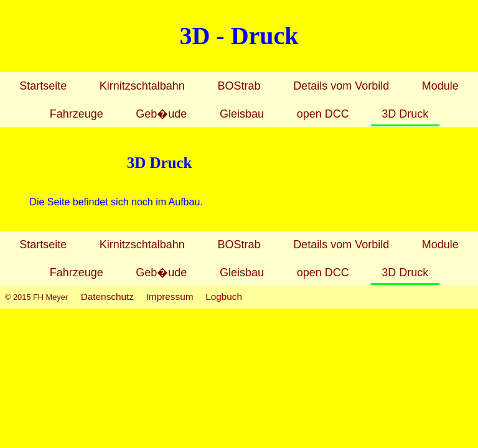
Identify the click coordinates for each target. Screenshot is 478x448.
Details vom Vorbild (341, 86)
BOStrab (239, 86)
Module (440, 86)
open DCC (323, 114)
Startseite (43, 86)
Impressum (170, 296)
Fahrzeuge (77, 114)
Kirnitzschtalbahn (142, 86)
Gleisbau (242, 114)
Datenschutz (107, 296)
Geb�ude (161, 114)
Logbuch (224, 296)
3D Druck (405, 114)
